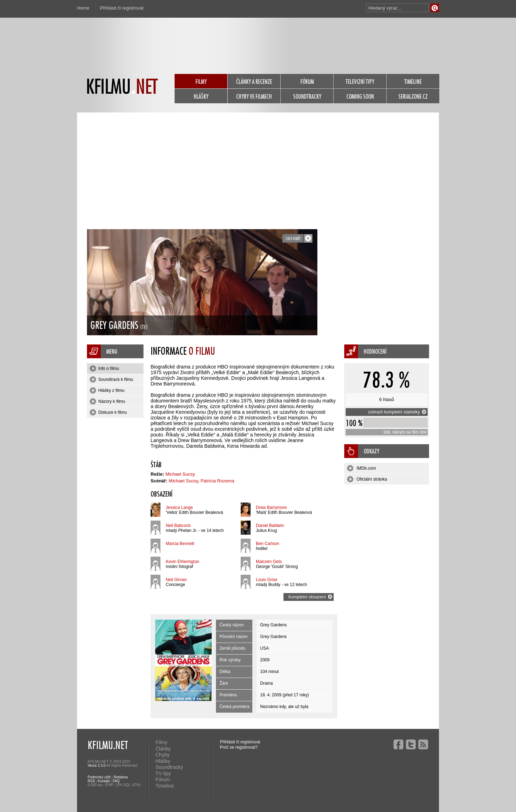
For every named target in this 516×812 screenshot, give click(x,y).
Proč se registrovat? (239, 747)
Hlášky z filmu (107, 390)
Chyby (163, 755)
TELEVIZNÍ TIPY (360, 81)
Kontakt (104, 781)
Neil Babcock (178, 526)
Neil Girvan (176, 580)
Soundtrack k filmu (112, 379)
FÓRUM (307, 81)
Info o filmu (104, 369)
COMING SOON (360, 96)
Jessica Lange (179, 507)
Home (83, 8)
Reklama (121, 777)
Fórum (163, 779)
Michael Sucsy (180, 474)
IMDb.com (362, 468)
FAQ (116, 781)
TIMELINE (413, 81)
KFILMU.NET (108, 745)
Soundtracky (169, 767)
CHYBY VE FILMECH (254, 96)
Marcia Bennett (180, 544)
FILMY (201, 81)
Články (163, 749)
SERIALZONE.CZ (413, 96)
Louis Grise (267, 580)
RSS (91, 781)
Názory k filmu (107, 401)
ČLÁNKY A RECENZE (254, 81)
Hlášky (163, 761)
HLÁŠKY (201, 96)
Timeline (165, 786)
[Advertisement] (258, 166)
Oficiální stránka (367, 479)
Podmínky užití (99, 777)
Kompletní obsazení (310, 597)
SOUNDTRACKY (307, 96)
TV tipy (163, 773)
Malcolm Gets (269, 562)
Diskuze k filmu (108, 412)
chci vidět (293, 239)
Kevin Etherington (183, 562)
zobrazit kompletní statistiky (397, 412)
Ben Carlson (268, 544)
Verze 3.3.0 (97, 765)
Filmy (161, 742)
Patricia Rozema (217, 481)
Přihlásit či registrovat (122, 8)
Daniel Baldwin (270, 526)
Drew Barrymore (271, 507)
